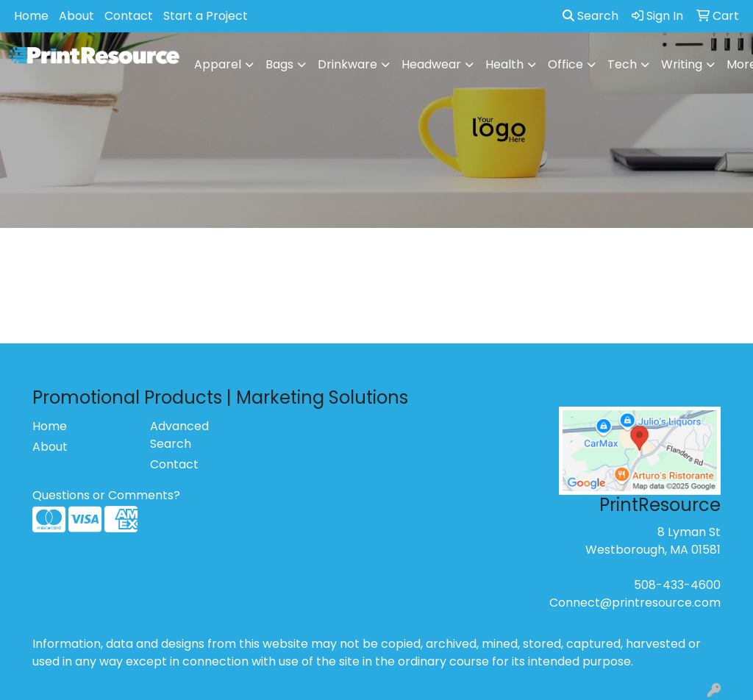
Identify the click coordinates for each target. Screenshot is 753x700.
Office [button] (565, 64)
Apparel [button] (218, 64)
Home (31, 16)
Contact (129, 16)
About (76, 16)
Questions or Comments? (106, 495)
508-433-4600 (677, 585)
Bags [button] (279, 64)
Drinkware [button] (347, 64)
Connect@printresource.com (635, 603)
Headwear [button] (431, 64)
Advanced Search (179, 435)
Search (590, 16)
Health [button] (504, 64)
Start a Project (206, 16)
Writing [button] (682, 64)
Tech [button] (622, 64)
